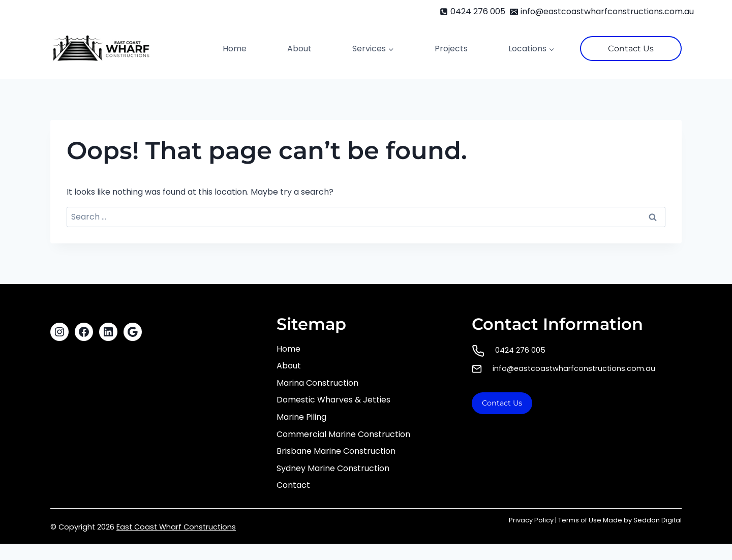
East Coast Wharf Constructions (176, 527)
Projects (451, 49)
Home (235, 49)
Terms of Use (580, 520)
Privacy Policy (531, 520)
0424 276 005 (520, 350)
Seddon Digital (658, 520)
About (299, 49)
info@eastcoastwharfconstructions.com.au (574, 368)
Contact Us (631, 49)
